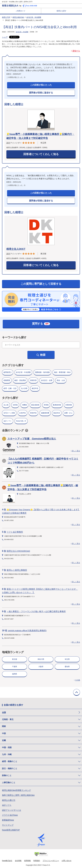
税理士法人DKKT (16, 249)
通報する (76, 51)
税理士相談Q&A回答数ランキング (16, 790)
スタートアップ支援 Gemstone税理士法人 (32, 439)
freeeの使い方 (21, 421)
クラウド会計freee (10, 815)
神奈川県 (41, 659)
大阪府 (41, 667)
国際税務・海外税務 (42, 372)
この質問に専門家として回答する (41, 284)
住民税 (15, 405)
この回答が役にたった (41, 85)
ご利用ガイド (20, 11)
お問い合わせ (67, 861)
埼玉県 (67, 659)
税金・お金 (61, 380)
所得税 (46, 405)
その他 (78, 680)
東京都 (15, 659)
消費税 (24, 405)
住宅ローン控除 (9, 413)
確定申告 (35, 388)
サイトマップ (8, 825)
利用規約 (37, 861)
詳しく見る (76, 451)
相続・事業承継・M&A (62, 372)
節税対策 (33, 380)
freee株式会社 (7, 861)
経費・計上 (68, 413)
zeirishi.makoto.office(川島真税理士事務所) (27, 631)
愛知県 (67, 667)
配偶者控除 (57, 405)
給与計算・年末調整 (34, 17)
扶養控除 (69, 405)
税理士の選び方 (9, 800)
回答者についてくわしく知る (41, 154)
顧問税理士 (8, 372)
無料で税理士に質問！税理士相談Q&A (18, 795)
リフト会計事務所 (15, 532)
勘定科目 (57, 413)
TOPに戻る (77, 692)
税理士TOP (6, 17)
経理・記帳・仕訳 (10, 388)
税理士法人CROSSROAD (18, 551)
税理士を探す (61, 11)
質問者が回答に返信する (41, 93)
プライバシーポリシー (51, 861)
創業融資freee (8, 820)
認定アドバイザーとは (12, 810)
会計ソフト (8, 421)
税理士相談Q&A (18, 17)
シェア (5, 37)
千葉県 (15, 667)
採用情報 (27, 861)
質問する (41, 324)
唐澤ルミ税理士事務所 (17, 570)
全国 (4, 712)
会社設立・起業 (47, 380)
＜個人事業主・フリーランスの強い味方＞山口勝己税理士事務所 (36, 611)
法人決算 (24, 388)
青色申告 (33, 413)
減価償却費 (45, 413)
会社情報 (18, 861)
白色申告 (23, 413)
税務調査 (7, 380)
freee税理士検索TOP (11, 830)
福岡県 (15, 674)
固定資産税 (35, 405)
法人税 (6, 405)
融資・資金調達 (20, 380)
